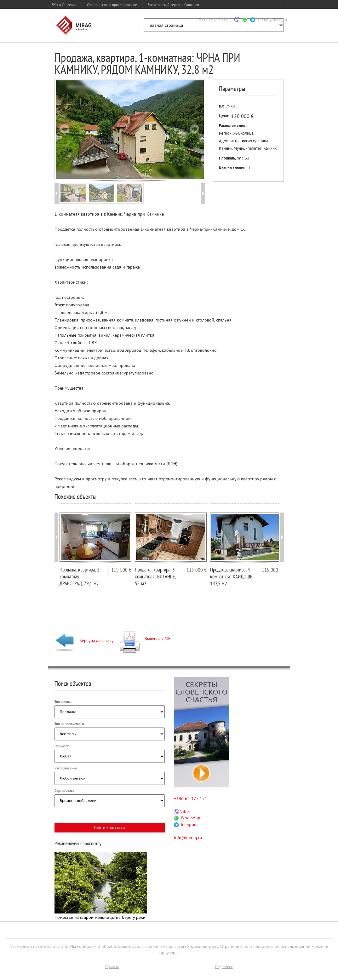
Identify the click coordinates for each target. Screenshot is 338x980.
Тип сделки (63, 702)
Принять (112, 967)
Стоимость (62, 746)
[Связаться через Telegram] (253, 19)
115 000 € (197, 570)
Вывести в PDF (145, 638)
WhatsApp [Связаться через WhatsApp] (187, 818)
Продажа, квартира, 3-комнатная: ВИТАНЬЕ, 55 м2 (156, 577)
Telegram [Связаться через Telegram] (186, 825)
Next (194, 129)
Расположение (66, 768)
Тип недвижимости (69, 724)
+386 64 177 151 (213, 19)
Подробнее (224, 967)
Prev (65, 129)
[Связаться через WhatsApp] (245, 19)
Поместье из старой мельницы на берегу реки (100, 917)
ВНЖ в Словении (64, 5)
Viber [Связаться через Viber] (182, 811)
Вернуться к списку (84, 641)
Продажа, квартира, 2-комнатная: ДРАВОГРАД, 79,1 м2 (80, 577)
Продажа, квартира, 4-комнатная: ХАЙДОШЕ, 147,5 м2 (232, 577)
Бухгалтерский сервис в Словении (173, 5)
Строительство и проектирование (112, 5)
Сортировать (64, 791)
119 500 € (121, 570)
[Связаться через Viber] (237, 19)
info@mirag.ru (274, 19)
